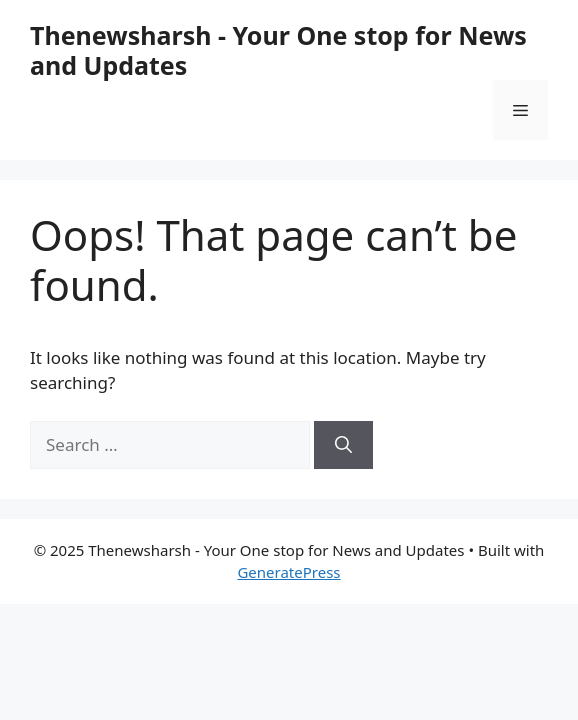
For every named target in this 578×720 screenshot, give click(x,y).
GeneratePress (288, 572)
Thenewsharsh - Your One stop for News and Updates (278, 50)
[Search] (343, 445)
